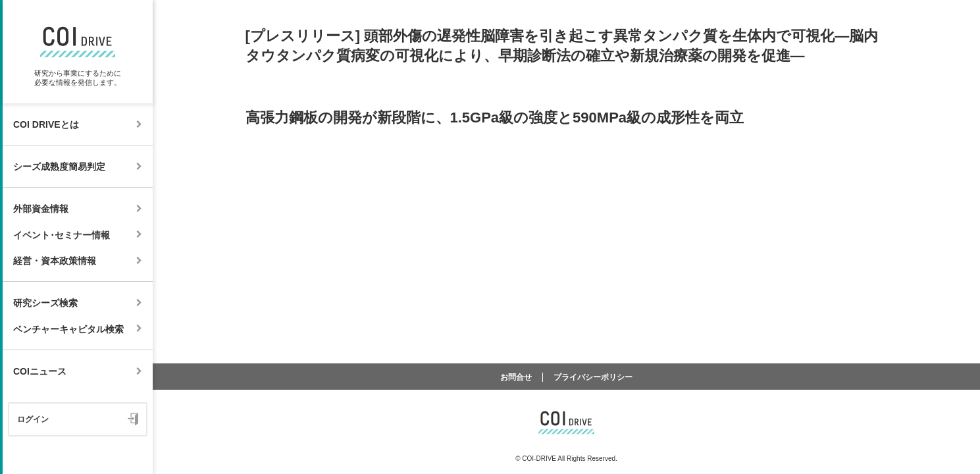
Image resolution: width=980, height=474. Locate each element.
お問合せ (516, 377)
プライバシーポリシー (593, 377)
